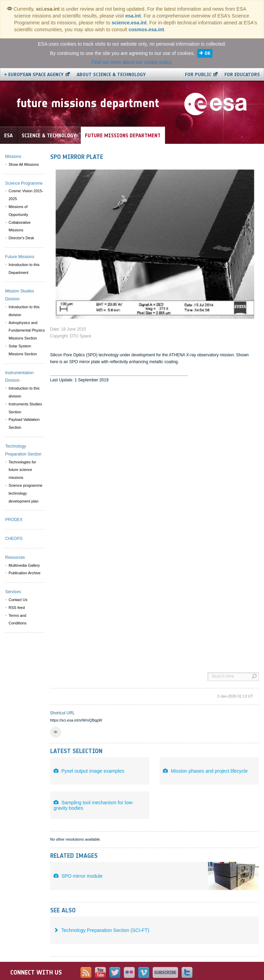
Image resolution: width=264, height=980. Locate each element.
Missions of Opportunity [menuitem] (18, 211)
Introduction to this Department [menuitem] (24, 269)
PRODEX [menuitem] (14, 520)
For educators (242, 75)
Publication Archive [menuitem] (25, 573)
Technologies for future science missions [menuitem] (22, 470)
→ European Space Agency (34, 75)
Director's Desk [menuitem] (21, 238)
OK (207, 53)
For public (198, 75)
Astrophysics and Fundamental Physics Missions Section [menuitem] (27, 331)
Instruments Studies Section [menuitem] (25, 408)
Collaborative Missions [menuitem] (20, 226)
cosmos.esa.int (146, 30)
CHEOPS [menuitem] (14, 539)
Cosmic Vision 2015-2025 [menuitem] (26, 195)
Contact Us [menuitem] (18, 600)
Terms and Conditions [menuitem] (18, 619)
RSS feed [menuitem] (17, 608)
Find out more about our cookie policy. (132, 62)
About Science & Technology (111, 75)
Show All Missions (24, 164)
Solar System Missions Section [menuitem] (23, 350)
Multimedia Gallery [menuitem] (24, 565)
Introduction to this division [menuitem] (24, 311)
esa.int (133, 16)
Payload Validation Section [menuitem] (24, 423)
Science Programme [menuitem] (24, 183)
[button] (56, 732)
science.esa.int (129, 23)
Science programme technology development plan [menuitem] (25, 493)
